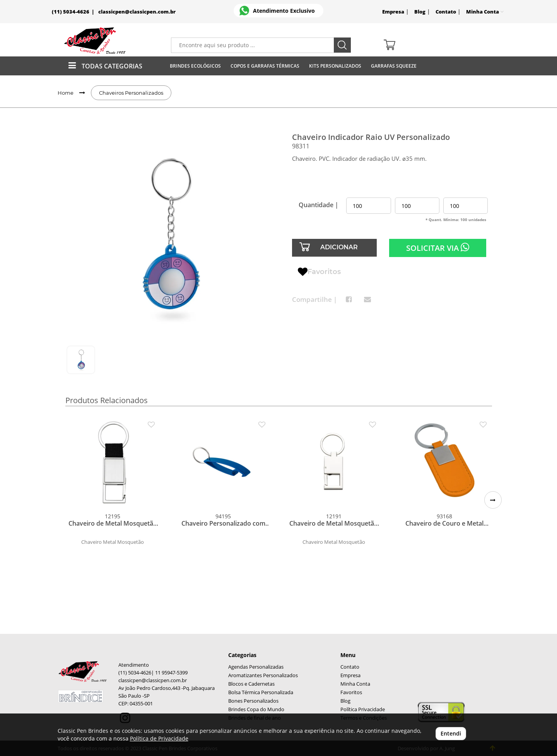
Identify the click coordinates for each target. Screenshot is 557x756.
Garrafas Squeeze (394, 66)
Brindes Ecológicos (195, 66)
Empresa (393, 12)
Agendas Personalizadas (256, 667)
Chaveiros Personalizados (131, 93)
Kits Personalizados (335, 66)
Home (66, 93)
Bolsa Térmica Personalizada (261, 692)
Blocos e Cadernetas (251, 684)
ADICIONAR (339, 247)
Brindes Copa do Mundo (256, 709)
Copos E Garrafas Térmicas (265, 66)
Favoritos (319, 272)
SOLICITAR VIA (438, 248)
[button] (493, 500)
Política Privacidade (363, 709)
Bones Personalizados (253, 701)
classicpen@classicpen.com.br (137, 12)
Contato (446, 12)
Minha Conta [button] (485, 12)
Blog (420, 12)
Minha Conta (355, 684)
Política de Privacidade (159, 738)
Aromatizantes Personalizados (263, 675)
